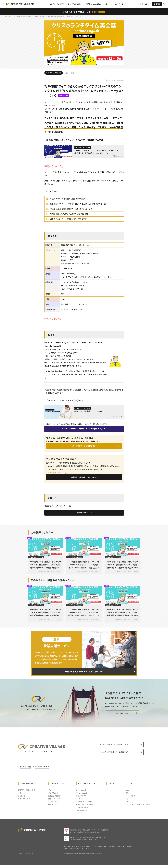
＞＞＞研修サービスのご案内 (57, 474)
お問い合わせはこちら (84, 515)
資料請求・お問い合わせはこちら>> (84, 479)
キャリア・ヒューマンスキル (54, 73)
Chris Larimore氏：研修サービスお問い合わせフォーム (84, 429)
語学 (72, 73)
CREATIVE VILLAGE (84, 11)
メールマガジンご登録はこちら (84, 447)
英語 (66, 73)
